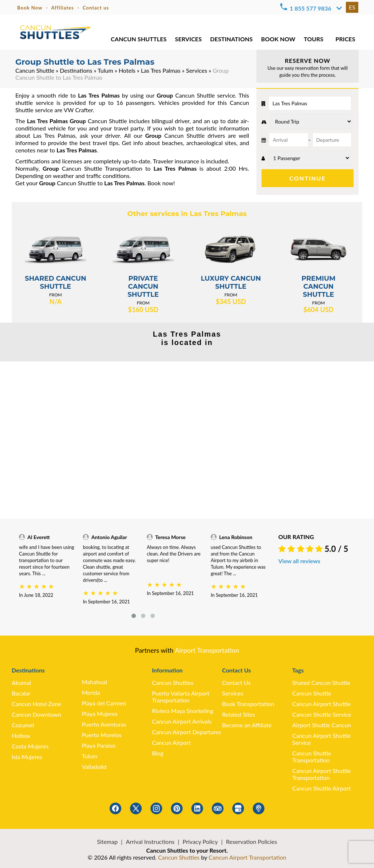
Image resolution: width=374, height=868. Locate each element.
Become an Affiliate (247, 725)
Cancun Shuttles (173, 683)
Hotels (127, 70)
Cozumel (23, 725)
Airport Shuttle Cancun (322, 725)
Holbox (21, 736)
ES (352, 7)
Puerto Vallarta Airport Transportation (181, 697)
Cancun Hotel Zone (37, 704)
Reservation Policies (252, 842)
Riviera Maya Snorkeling (183, 711)
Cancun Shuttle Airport (321, 788)
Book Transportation (248, 704)
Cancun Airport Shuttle (321, 704)
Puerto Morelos (102, 735)
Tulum (105, 70)
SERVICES (188, 40)
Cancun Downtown (37, 714)
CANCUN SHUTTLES (138, 40)
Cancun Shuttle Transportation (312, 757)
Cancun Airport (171, 742)
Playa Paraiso (99, 745)
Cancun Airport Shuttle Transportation (321, 774)
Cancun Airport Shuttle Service (321, 739)
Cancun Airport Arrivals (182, 721)
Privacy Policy (200, 842)
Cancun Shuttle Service (322, 714)
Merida (91, 692)
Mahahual (94, 682)
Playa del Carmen (104, 703)
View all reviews (299, 561)
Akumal (21, 683)
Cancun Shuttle (35, 70)
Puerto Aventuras (104, 724)
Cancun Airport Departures (187, 732)
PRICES (346, 40)
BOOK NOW (278, 40)
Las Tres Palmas (161, 70)
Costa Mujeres (30, 746)
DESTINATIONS (231, 40)
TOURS (313, 40)
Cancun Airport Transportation (247, 857)
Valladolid (94, 767)
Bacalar (21, 693)
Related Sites (238, 714)
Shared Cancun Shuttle (321, 683)
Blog (158, 753)
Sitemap (108, 842)
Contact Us (236, 683)
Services (196, 70)
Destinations (76, 70)
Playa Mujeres (100, 714)
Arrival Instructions (150, 842)
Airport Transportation (207, 650)
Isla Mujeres (27, 757)
